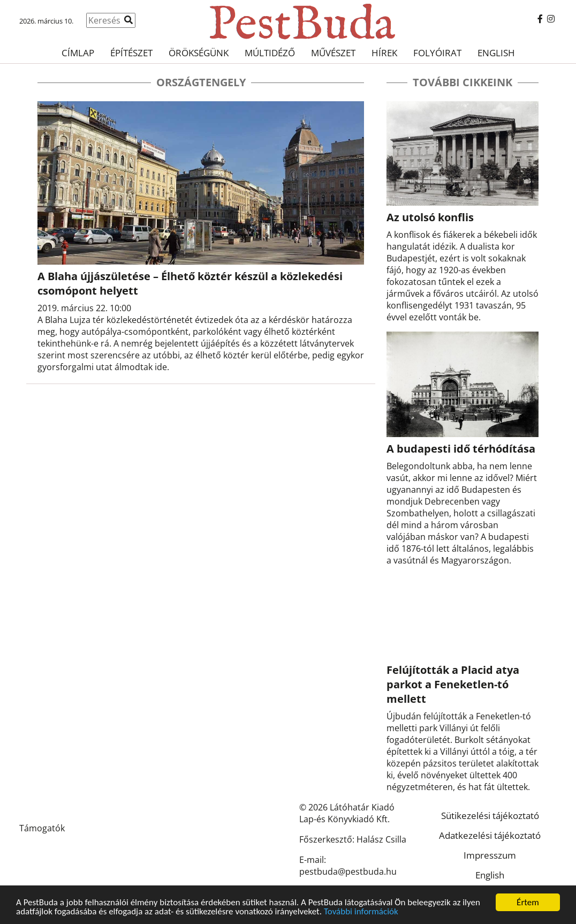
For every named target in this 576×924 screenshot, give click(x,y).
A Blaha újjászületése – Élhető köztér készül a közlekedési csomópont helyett (190, 283)
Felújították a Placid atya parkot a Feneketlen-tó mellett (453, 684)
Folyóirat (437, 53)
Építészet (131, 53)
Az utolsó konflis (430, 217)
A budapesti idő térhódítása (461, 449)
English (496, 53)
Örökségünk (199, 53)
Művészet (333, 53)
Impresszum (490, 855)
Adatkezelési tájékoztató (490, 835)
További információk (361, 912)
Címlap (78, 53)
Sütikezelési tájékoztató (490, 816)
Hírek (384, 53)
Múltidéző (270, 53)
